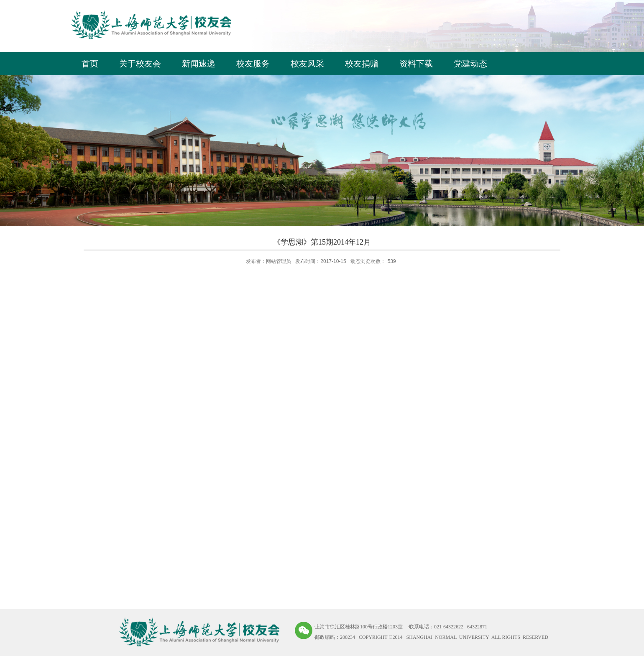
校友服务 (253, 64)
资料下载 (416, 64)
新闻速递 (199, 64)
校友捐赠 (362, 64)
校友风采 (307, 64)
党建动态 (470, 64)
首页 (90, 64)
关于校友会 (140, 64)
